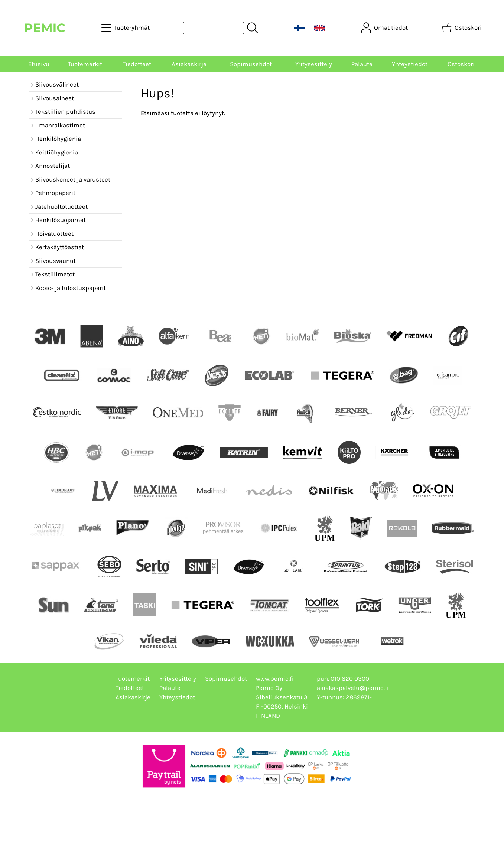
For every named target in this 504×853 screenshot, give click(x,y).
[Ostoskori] (463, 28)
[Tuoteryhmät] (126, 28)
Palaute (362, 64)
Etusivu (39, 64)
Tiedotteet (137, 64)
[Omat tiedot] (385, 28)
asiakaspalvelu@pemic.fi (353, 688)
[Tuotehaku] (214, 28)
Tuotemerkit (85, 64)
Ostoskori (461, 64)
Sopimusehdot (251, 64)
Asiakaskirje (189, 64)
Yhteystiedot (410, 64)
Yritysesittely (314, 64)
